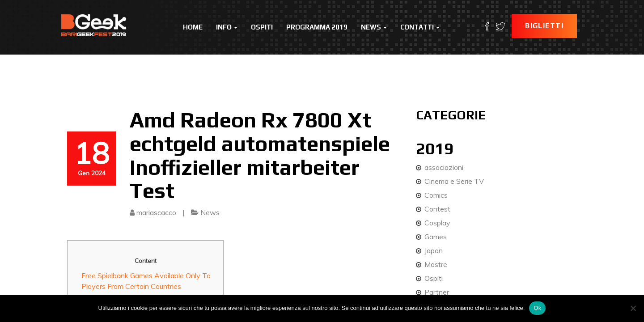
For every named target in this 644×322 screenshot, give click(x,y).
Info (227, 27)
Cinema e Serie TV (454, 181)
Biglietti (544, 26)
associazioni (444, 167)
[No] (633, 308)
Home (193, 27)
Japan (434, 250)
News (374, 27)
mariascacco (156, 212)
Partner (437, 292)
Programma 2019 (317, 27)
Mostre (436, 264)
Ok (537, 308)
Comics (436, 195)
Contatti (420, 27)
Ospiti (262, 27)
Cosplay (437, 223)
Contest (437, 209)
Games (436, 237)
